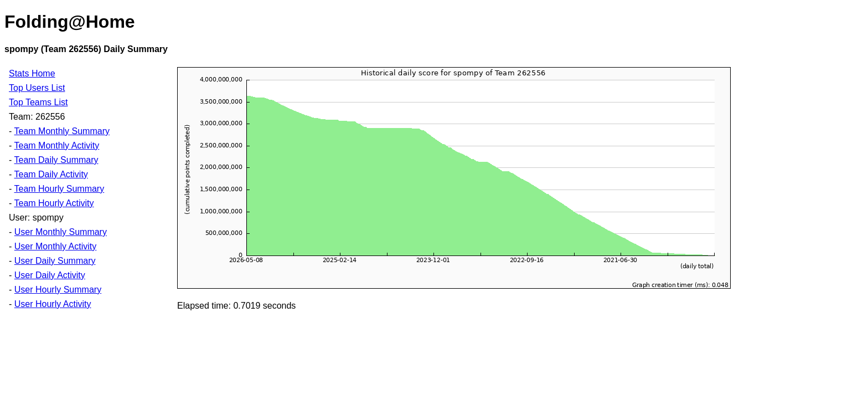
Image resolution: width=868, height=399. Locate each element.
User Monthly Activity (55, 246)
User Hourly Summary (58, 290)
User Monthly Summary (61, 232)
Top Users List (37, 88)
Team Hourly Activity (54, 203)
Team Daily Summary (56, 160)
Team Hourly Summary (59, 189)
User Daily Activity (50, 275)
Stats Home (32, 73)
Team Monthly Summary (62, 131)
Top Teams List (38, 102)
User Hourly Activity (53, 304)
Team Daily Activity (51, 174)
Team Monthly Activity (56, 145)
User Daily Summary (55, 261)
